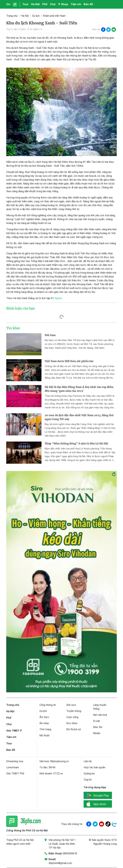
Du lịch (36, 16)
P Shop (63, 4)
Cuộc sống (72, 717)
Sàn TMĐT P (14, 730)
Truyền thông (74, 711)
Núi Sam (50, 335)
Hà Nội (35, 4)
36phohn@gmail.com (60, 863)
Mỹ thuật (44, 735)
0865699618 (70, 853)
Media (97, 733)
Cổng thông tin (48, 705)
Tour (25, 4)
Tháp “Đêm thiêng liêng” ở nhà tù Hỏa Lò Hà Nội (76, 443)
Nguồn (58, 298)
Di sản (97, 721)
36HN (52, 767)
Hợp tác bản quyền (94, 767)
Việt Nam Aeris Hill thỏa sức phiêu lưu (69, 361)
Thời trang (45, 729)
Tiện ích (76, 4)
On (8, 4)
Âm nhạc (44, 723)
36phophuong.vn (59, 761)
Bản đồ (88, 4)
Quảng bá (89, 773)
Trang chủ (12, 16)
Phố (45, 4)
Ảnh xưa (71, 705)
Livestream (13, 767)
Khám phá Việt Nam (54, 16)
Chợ (53, 4)
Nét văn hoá (100, 715)
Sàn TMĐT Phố (15, 773)
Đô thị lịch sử (74, 729)
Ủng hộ (88, 780)
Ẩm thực (44, 717)
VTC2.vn (58, 773)
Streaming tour (15, 761)
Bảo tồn (98, 727)
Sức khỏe (72, 723)
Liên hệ (88, 761)
